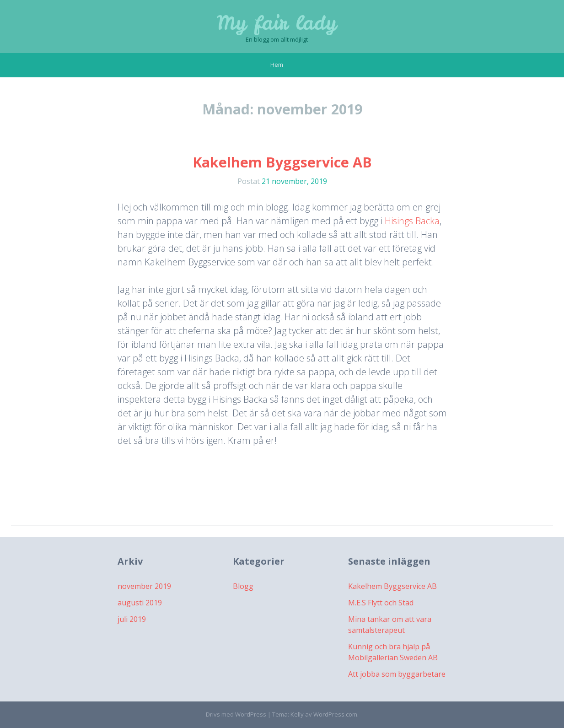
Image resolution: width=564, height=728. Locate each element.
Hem (277, 65)
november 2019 (144, 586)
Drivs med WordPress (236, 714)
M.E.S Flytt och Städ (381, 603)
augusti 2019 (140, 603)
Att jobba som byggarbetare (397, 674)
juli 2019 (132, 619)
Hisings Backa (412, 221)
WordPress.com (335, 714)
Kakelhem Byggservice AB (282, 162)
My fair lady (277, 23)
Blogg (243, 586)
